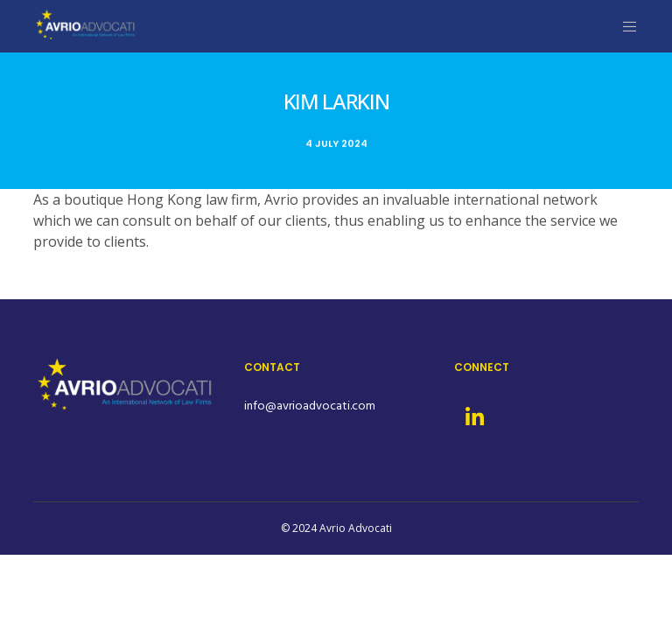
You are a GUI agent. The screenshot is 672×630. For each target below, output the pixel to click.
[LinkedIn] (473, 415)
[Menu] (623, 26)
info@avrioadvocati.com (310, 406)
